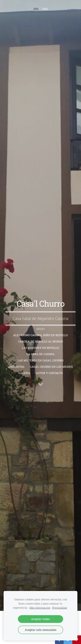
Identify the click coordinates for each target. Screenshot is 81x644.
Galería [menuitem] (24, 373)
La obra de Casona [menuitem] (41, 354)
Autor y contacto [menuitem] (49, 373)
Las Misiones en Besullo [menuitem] (40, 348)
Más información (40, 608)
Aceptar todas (40, 619)
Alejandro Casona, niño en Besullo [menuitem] (40, 335)
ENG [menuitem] (45, 9)
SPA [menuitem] (36, 9)
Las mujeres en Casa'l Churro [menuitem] (40, 360)
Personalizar (60, 608)
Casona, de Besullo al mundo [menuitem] (41, 341)
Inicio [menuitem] (40, 329)
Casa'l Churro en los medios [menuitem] (51, 367)
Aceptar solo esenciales (41, 630)
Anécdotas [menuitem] (16, 367)
